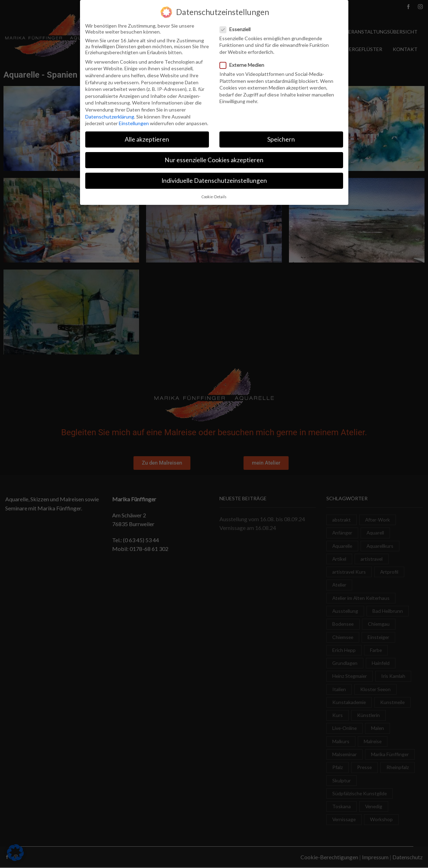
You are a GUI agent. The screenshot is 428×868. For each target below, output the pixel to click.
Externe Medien (244, 65)
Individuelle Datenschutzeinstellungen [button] (214, 181)
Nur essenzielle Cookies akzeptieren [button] (214, 160)
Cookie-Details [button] (214, 197)
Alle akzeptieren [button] (147, 139)
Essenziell (237, 29)
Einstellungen (134, 123)
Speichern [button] (281, 139)
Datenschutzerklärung (110, 117)
